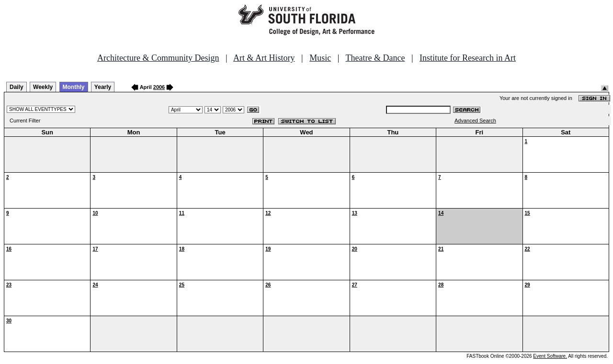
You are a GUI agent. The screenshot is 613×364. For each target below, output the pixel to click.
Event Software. (550, 356)
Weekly (43, 87)
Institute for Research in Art (468, 58)
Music (320, 58)
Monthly (74, 87)
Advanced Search (475, 121)
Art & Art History (264, 58)
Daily (17, 87)
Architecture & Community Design (158, 58)
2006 (159, 87)
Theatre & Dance (375, 58)
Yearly (103, 87)
